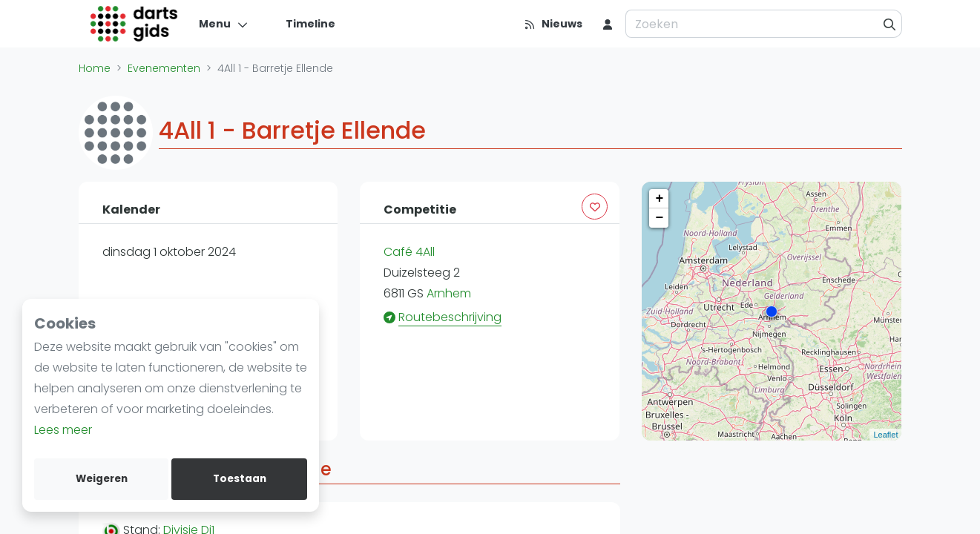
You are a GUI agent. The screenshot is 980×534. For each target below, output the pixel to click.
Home (95, 68)
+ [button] (660, 199)
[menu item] (608, 24)
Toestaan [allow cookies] (240, 479)
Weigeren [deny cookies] (102, 479)
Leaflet (885, 435)
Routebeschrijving (450, 317)
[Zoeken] (890, 24)
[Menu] (224, 24)
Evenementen (164, 68)
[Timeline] (302, 24)
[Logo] (135, 24)
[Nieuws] (553, 24)
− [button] (660, 218)
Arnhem (449, 293)
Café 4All (409, 252)
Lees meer (63, 430)
